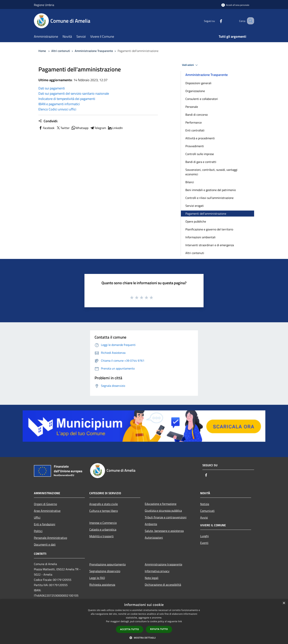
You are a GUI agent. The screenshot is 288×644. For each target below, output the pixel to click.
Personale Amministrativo (50, 538)
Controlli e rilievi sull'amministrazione (209, 198)
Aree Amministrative (47, 511)
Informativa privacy (157, 571)
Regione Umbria (44, 5)
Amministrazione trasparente (163, 564)
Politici (38, 531)
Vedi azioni (190, 65)
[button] (144, 638)
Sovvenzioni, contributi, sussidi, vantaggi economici (211, 172)
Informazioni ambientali (200, 237)
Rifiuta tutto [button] (159, 629)
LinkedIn (115, 128)
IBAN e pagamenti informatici (59, 104)
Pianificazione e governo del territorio (209, 229)
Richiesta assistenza (102, 585)
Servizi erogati (195, 206)
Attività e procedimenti (200, 138)
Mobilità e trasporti (101, 536)
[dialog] (144, 622)
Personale (192, 107)
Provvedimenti (195, 146)
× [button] (284, 603)
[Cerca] (250, 21)
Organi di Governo (45, 504)
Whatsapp (80, 128)
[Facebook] (216, 21)
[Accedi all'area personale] (235, 5)
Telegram (98, 128)
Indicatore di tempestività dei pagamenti (67, 99)
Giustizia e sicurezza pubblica (163, 511)
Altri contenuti (61, 51)
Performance (194, 122)
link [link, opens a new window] (180, 621)
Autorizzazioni (154, 538)
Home (42, 51)
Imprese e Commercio (103, 523)
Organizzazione (195, 91)
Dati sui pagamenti (52, 88)
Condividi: (48, 121)
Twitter (63, 128)
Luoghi (204, 536)
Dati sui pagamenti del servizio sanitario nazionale (74, 93)
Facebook (46, 128)
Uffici (37, 517)
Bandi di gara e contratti (201, 162)
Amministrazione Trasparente (94, 51)
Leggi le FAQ (97, 578)
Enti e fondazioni (45, 524)
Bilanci (190, 182)
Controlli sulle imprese (200, 154)
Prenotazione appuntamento (107, 564)
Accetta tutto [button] (130, 629)
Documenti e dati (45, 544)
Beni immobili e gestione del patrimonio (211, 190)
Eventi (204, 543)
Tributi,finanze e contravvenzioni (166, 517)
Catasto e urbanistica (103, 529)
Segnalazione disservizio (105, 571)
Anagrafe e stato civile (104, 504)
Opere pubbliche (196, 221)
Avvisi (204, 517)
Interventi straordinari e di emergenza (210, 245)
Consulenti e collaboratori (202, 99)
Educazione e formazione (161, 504)
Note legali (152, 578)
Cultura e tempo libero (104, 511)
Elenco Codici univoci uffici (57, 109)
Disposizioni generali (198, 83)
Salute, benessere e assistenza (164, 531)
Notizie (205, 504)
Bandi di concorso (197, 115)
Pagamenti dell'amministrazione (206, 214)
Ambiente (151, 524)
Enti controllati (195, 130)
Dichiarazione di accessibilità (163, 585)
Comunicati (207, 511)
